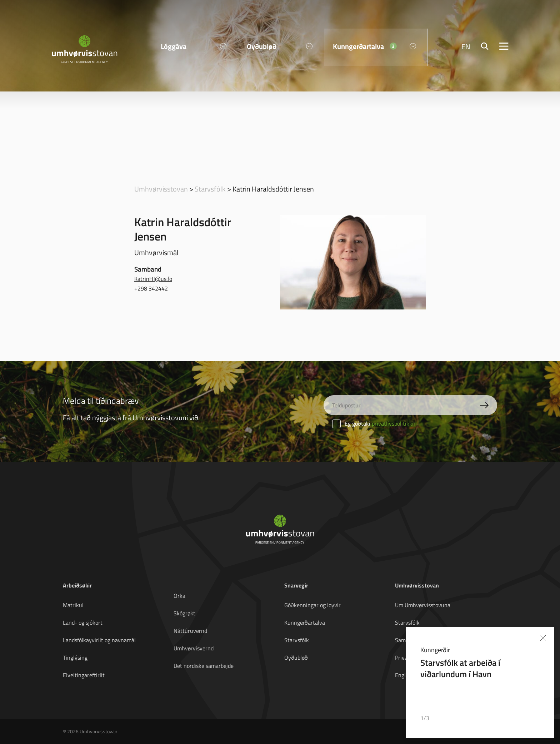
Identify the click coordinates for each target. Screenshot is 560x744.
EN (466, 46)
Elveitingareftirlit (84, 675)
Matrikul (73, 605)
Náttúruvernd (190, 631)
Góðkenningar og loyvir (312, 605)
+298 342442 (151, 288)
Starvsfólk (210, 189)
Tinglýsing (75, 658)
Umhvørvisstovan (161, 189)
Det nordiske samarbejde (204, 666)
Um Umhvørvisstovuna (423, 605)
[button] (520, 718)
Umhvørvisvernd (194, 648)
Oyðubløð (296, 658)
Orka (179, 596)
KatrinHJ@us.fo (153, 279)
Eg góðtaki (374, 423)
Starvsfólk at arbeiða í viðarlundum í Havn (461, 668)
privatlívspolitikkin (394, 423)
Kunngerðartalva (305, 623)
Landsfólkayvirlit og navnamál (99, 640)
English (404, 675)
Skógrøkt (184, 613)
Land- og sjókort (83, 623)
